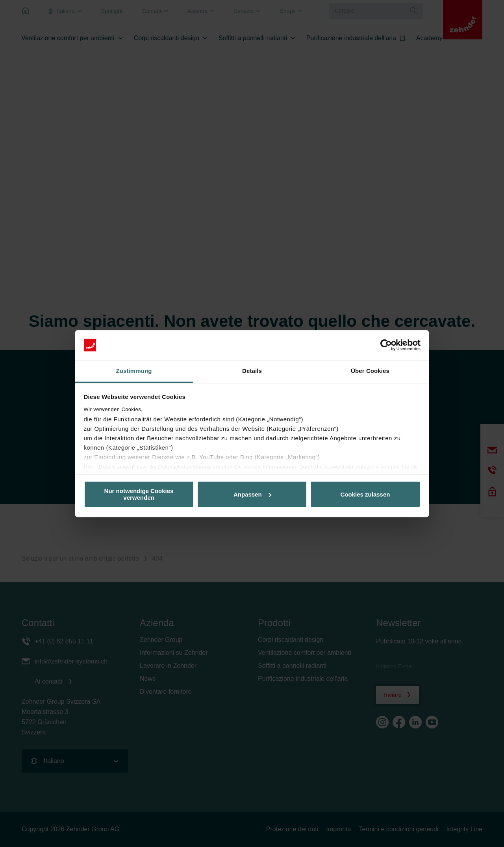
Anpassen (252, 494)
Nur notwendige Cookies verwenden (139, 494)
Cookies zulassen (365, 494)
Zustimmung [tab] (134, 371)
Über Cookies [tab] (370, 371)
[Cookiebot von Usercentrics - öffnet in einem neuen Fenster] (386, 345)
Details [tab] (252, 371)
